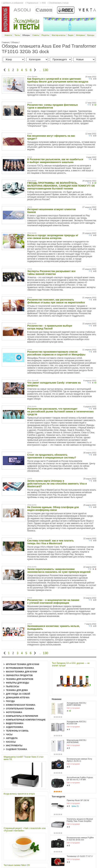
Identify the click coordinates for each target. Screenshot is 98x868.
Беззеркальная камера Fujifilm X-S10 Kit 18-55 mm (80, 772)
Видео (71, 35)
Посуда (10, 701)
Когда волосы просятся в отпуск (19, 794)
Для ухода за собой (18, 694)
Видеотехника (15, 723)
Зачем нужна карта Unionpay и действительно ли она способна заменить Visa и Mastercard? (57, 484)
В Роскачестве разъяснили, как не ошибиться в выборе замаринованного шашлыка (55, 161)
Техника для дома (17, 690)
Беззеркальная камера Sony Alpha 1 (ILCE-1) (79, 719)
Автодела (12, 738)
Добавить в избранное (13, 3)
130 (45, 70)
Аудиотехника (15, 727)
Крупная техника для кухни (23, 664)
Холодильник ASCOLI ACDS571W (76, 694)
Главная (5, 42)
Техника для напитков (20, 679)
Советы (36, 35)
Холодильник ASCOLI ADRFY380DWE (76, 681)
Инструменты (14, 746)
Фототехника (14, 712)
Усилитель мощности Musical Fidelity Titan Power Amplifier (80, 759)
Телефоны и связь (17, 731)
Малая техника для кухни (21, 672)
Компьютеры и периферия (22, 716)
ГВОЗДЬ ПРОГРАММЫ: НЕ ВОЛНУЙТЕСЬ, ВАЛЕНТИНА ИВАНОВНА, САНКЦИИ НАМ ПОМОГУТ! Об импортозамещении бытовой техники (61, 186)
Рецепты (45, 35)
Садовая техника (17, 749)
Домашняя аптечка (18, 698)
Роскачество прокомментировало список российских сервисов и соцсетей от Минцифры (56, 353)
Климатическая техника (21, 705)
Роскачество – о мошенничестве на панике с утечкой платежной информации (53, 601)
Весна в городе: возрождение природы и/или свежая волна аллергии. (53, 237)
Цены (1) (75, 754)
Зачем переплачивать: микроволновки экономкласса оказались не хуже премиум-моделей (59, 570)
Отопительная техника (20, 709)
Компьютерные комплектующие (26, 720)
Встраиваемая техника (20, 668)
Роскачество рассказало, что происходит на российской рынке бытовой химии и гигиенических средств (60, 411)
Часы (9, 735)
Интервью (80, 35)
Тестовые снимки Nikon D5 (17, 865)
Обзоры (15, 42)
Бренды (91, 35)
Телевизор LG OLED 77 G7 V (80, 784)
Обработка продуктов (19, 675)
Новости (8, 35)
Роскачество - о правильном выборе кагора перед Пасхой (50, 327)
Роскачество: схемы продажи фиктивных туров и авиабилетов (53, 106)
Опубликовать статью (59, 3)
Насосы (11, 742)
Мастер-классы (59, 35)
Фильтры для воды (17, 683)
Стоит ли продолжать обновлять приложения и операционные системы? (52, 456)
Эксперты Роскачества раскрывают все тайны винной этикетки (51, 273)
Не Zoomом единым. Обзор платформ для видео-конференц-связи (53, 509)
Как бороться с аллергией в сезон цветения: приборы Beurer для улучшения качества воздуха (58, 80)
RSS (44, 3)
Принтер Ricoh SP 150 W (78, 748)
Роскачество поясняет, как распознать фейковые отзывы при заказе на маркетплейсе (56, 301)
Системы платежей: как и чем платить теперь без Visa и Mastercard (51, 542)
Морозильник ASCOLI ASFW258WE (76, 707)
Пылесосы (13, 687)
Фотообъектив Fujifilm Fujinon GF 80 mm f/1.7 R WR (80, 732)
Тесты (17, 35)
